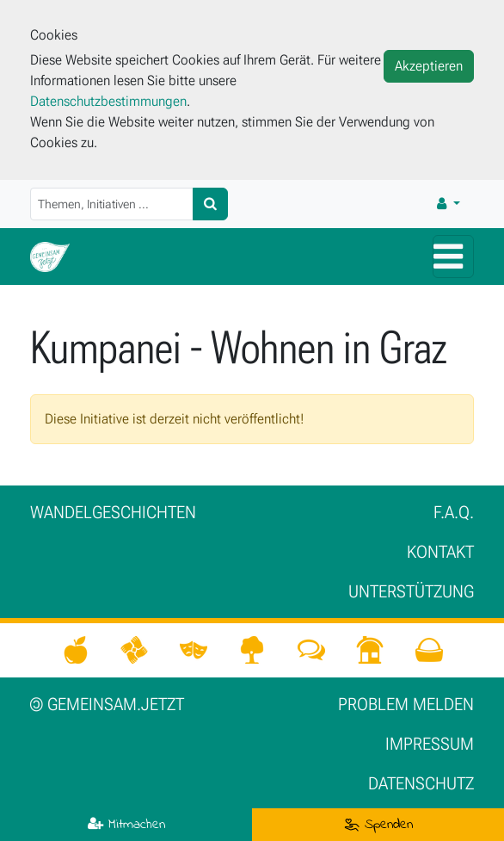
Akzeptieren (429, 66)
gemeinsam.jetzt (107, 704)
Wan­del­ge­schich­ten (113, 512)
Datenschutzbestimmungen (108, 101)
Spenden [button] (378, 825)
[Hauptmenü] (453, 257)
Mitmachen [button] (126, 825)
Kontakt (440, 552)
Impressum (430, 744)
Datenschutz (421, 783)
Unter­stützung (411, 591)
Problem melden (406, 704)
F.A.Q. (454, 512)
